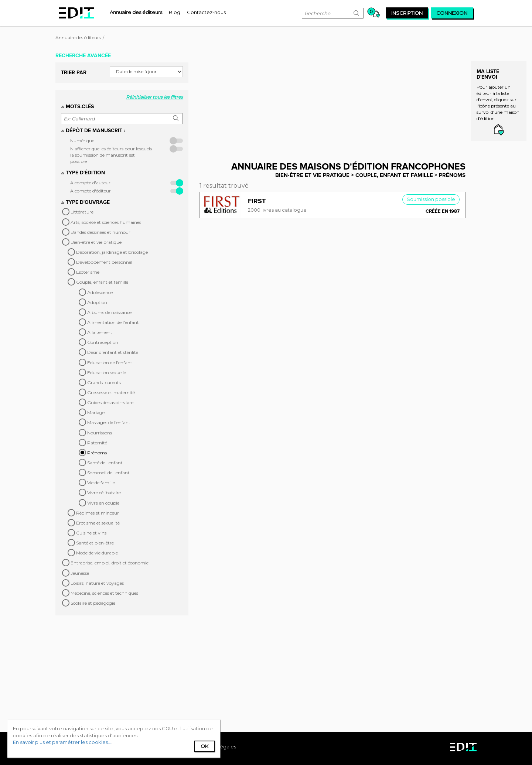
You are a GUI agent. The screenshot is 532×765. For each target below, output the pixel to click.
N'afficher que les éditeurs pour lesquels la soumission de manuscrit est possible (111, 155)
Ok (204, 746)
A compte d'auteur (90, 183)
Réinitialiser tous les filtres (154, 97)
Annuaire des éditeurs (78, 37)
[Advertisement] (338, 101)
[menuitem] (136, 12)
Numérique (82, 141)
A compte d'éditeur (91, 191)
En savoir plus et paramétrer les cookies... (62, 742)
